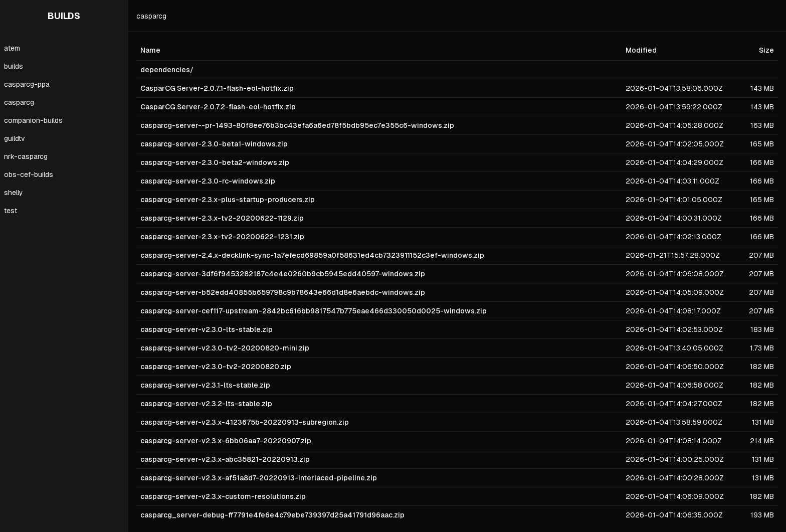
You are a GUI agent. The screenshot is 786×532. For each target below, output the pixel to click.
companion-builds (33, 120)
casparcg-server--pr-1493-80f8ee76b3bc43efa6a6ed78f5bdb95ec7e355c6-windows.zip (297, 125)
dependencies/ (167, 70)
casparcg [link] (151, 16)
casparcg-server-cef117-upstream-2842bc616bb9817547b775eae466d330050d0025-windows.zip (314, 311)
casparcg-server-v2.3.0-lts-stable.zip (207, 329)
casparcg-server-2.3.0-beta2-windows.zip (215, 162)
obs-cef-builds (29, 174)
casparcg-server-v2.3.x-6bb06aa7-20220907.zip (226, 441)
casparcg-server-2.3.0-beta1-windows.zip (214, 144)
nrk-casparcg (26, 156)
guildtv (15, 138)
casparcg (19, 102)
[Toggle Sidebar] (128, 266)
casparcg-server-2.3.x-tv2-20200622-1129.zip (222, 218)
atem (12, 48)
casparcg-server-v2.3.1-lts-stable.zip (205, 385)
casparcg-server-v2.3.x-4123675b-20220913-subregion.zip (245, 422)
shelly (14, 193)
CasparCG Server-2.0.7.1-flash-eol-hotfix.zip (217, 88)
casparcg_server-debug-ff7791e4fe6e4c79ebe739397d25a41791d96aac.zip (272, 515)
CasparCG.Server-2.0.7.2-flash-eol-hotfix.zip (218, 107)
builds (14, 66)
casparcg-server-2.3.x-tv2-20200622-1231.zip (222, 237)
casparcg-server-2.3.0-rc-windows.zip (208, 181)
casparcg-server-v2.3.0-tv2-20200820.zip (216, 367)
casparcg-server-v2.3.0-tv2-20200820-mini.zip (225, 348)
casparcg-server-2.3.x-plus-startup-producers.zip (228, 200)
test (11, 211)
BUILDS (64, 16)
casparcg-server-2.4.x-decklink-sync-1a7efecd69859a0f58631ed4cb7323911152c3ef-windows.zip (312, 255)
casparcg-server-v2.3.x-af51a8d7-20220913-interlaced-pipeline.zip (259, 478)
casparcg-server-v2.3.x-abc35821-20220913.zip (225, 459)
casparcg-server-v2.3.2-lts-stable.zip (206, 404)
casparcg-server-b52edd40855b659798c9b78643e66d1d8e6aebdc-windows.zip (283, 292)
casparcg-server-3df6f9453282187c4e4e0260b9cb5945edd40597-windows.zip (283, 274)
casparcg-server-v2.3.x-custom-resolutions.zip (223, 496)
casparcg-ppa (27, 84)
